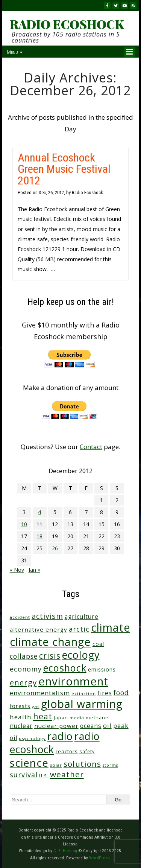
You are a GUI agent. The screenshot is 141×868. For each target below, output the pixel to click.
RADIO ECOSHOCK (67, 24)
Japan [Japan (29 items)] (61, 718)
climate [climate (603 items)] (111, 627)
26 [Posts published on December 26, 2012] (55, 548)
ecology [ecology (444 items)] (81, 655)
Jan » (34, 570)
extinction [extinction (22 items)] (84, 694)
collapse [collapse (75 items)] (24, 656)
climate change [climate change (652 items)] (50, 642)
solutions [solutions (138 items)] (82, 764)
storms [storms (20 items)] (110, 765)
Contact (91, 447)
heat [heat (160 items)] (43, 716)
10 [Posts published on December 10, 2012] (24, 524)
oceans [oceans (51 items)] (91, 726)
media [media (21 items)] (77, 718)
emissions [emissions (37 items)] (102, 669)
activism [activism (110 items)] (47, 616)
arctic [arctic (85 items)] (79, 629)
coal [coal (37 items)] (98, 644)
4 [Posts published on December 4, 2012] (39, 512)
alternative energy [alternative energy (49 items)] (39, 629)
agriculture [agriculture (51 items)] (82, 617)
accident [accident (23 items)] (20, 617)
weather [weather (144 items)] (67, 774)
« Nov (17, 570)
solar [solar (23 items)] (56, 765)
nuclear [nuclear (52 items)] (21, 726)
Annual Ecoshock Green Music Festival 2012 (64, 169)
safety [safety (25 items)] (87, 751)
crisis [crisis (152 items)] (50, 656)
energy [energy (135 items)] (23, 682)
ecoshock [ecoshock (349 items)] (65, 668)
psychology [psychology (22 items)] (32, 738)
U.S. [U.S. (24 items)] (44, 776)
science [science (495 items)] (29, 763)
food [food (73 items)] (121, 693)
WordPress (99, 858)
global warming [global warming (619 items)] (82, 704)
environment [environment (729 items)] (73, 681)
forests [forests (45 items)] (20, 706)
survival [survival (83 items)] (24, 775)
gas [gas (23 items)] (36, 706)
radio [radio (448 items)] (60, 736)
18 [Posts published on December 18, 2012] (39, 536)
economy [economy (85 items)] (26, 669)
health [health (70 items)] (21, 717)
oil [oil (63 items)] (107, 726)
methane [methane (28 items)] (97, 718)
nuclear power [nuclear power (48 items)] (56, 726)
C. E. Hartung (65, 851)
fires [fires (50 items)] (105, 693)
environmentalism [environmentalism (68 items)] (40, 693)
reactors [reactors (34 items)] (67, 751)
